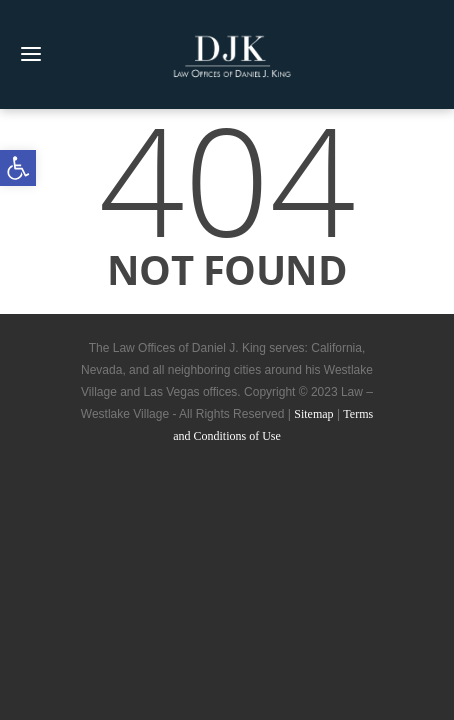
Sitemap (313, 414)
